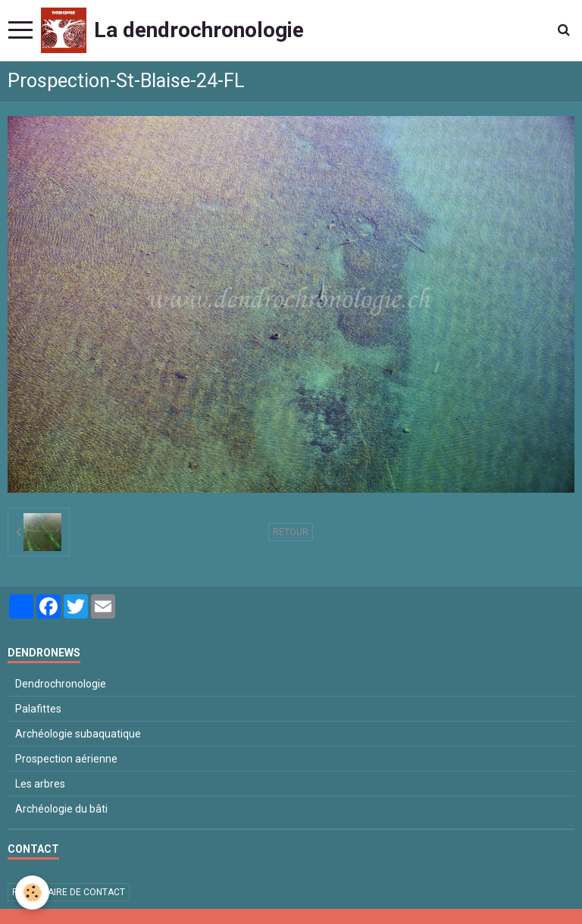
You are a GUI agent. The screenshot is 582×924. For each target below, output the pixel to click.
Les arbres (40, 784)
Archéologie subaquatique (78, 734)
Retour (291, 532)
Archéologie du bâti (61, 809)
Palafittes (38, 709)
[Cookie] (32, 893)
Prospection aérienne (66, 759)
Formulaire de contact (69, 892)
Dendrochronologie (61, 684)
